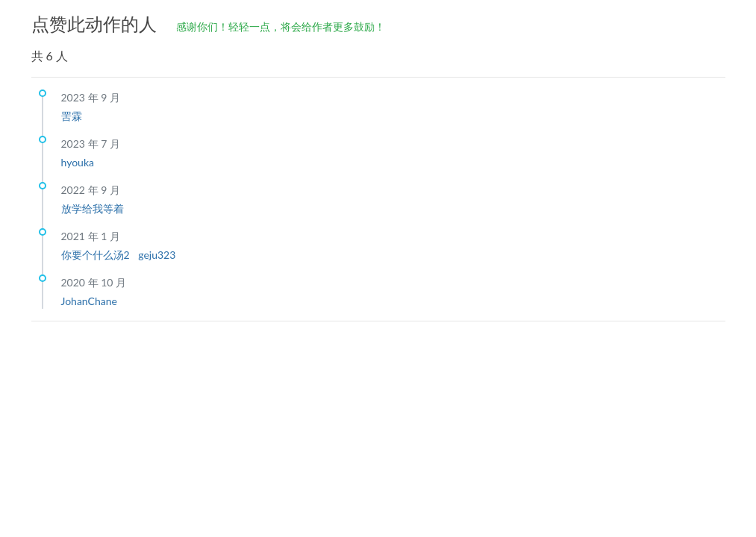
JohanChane (89, 301)
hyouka (78, 162)
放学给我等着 (93, 208)
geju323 (157, 255)
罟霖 (72, 116)
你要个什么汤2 (97, 255)
